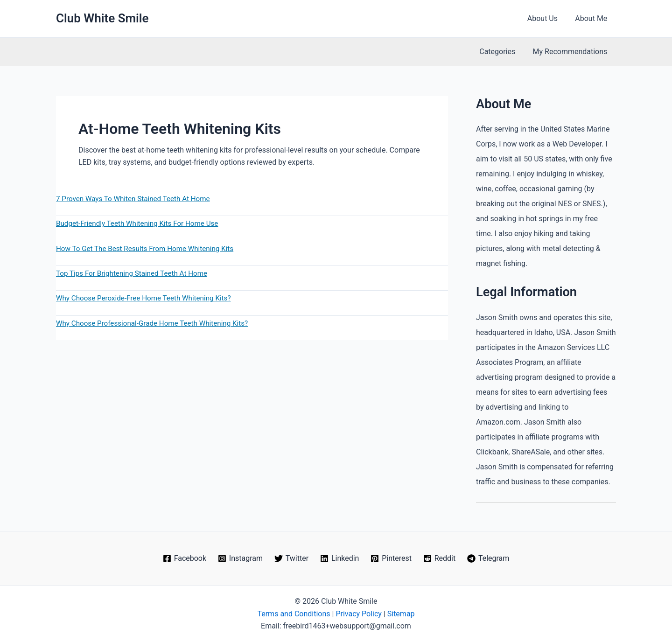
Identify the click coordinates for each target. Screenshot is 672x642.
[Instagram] (240, 558)
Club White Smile (102, 18)
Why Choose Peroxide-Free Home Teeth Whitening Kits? (143, 298)
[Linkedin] (340, 558)
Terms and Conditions (294, 614)
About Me (592, 18)
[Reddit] (439, 558)
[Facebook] (184, 558)
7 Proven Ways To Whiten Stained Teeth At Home (133, 199)
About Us (546, 18)
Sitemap (401, 614)
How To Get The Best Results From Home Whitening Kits (145, 249)
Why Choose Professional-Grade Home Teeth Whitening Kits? (152, 323)
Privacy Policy (359, 614)
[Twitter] (291, 558)
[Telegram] (488, 558)
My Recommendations (571, 52)
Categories (501, 52)
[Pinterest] (391, 558)
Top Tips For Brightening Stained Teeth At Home (132, 273)
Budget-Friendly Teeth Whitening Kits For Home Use (137, 223)
